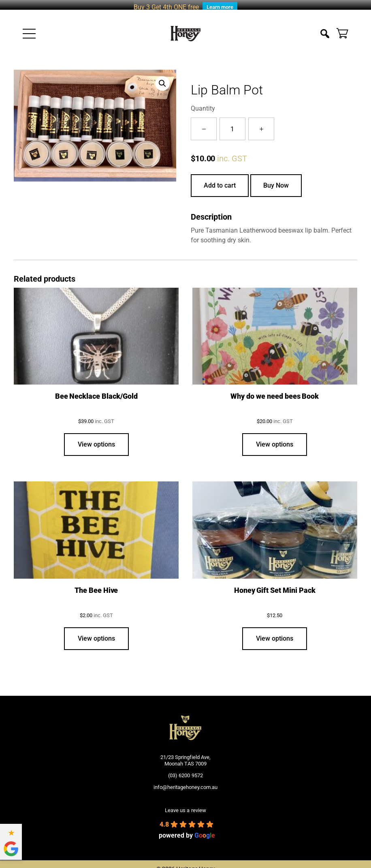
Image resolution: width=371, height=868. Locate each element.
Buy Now (276, 180)
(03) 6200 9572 (185, 770)
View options (96, 439)
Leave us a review (185, 805)
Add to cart (220, 180)
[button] (162, 78)
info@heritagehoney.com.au (185, 781)
